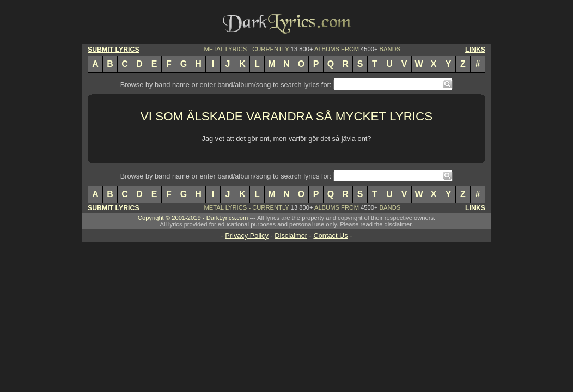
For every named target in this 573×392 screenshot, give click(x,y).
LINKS (475, 50)
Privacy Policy (247, 235)
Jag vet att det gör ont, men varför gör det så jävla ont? (287, 139)
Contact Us (330, 235)
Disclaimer (291, 235)
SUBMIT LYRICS (114, 50)
